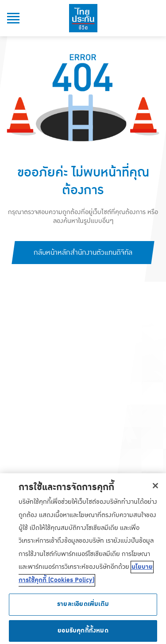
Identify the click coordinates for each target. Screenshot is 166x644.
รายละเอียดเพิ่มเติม (83, 607)
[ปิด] (155, 488)
